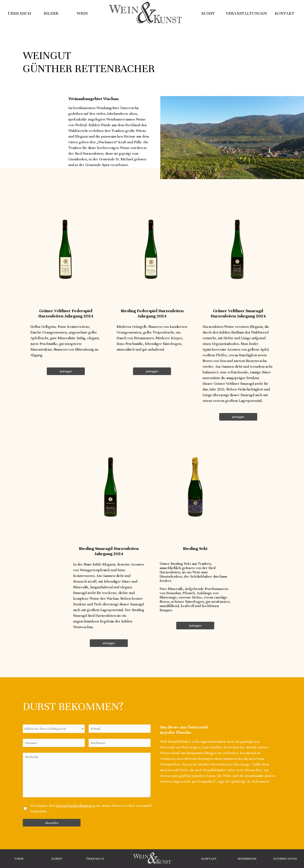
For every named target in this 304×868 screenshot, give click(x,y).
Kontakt (285, 13)
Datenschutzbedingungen (75, 806)
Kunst (208, 13)
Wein (82, 13)
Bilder (51, 13)
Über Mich (95, 859)
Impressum (247, 859)
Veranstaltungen (246, 13)
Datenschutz (285, 859)
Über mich (19, 13)
